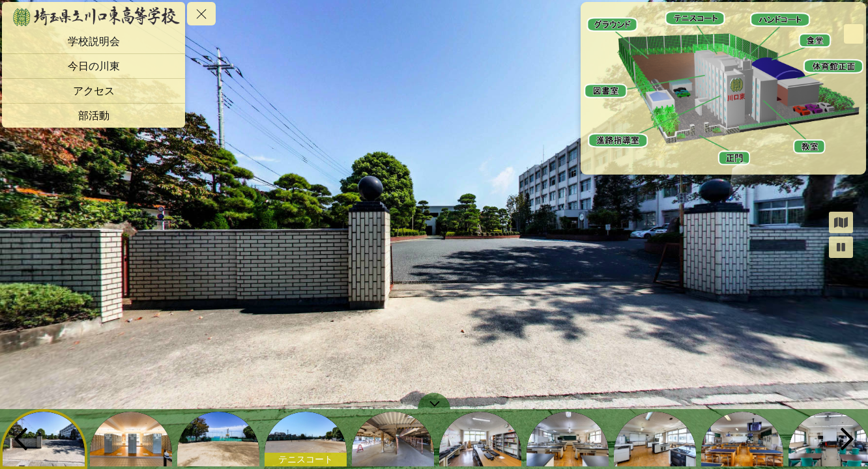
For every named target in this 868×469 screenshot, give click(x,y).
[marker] (734, 160)
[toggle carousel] (434, 401)
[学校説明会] (94, 41)
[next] (847, 439)
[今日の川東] (94, 66)
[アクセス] (94, 91)
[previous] (21, 439)
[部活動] (94, 116)
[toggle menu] (201, 14)
